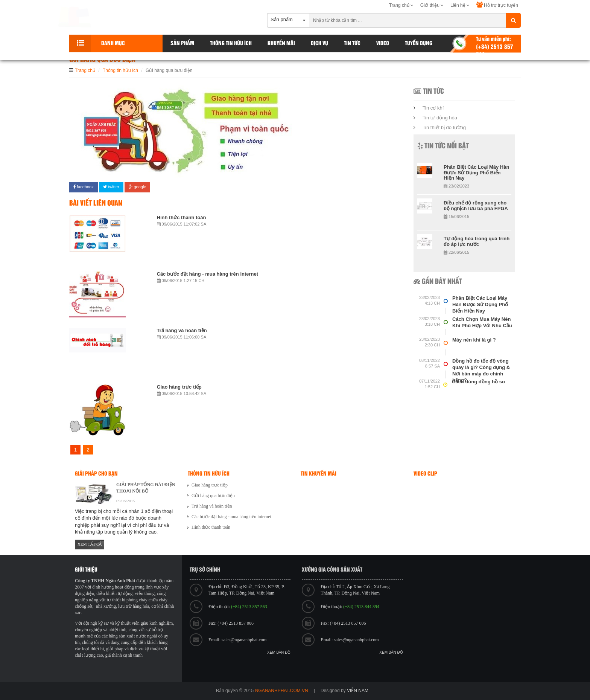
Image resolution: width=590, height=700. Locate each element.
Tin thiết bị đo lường (444, 127)
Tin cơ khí (433, 108)
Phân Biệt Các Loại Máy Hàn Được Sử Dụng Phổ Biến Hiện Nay (476, 172)
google (137, 187)
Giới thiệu (432, 5)
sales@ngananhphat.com (244, 640)
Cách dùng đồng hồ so (478, 382)
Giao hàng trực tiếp (179, 387)
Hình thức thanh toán (182, 217)
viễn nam (358, 691)
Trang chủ (401, 5)
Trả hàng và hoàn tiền (182, 330)
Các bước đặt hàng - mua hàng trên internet (208, 274)
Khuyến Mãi (281, 43)
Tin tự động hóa (440, 118)
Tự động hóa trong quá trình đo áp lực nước (477, 241)
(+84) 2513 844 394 (361, 607)
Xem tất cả (90, 544)
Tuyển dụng (419, 43)
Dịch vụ (319, 43)
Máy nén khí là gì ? (474, 340)
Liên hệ (460, 5)
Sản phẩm (182, 43)
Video (383, 43)
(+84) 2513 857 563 (249, 607)
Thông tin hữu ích (231, 43)
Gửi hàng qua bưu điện (213, 496)
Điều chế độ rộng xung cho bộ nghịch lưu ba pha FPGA (476, 205)
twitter (111, 187)
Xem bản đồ (279, 652)
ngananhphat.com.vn (282, 691)
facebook (84, 187)
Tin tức (352, 43)
